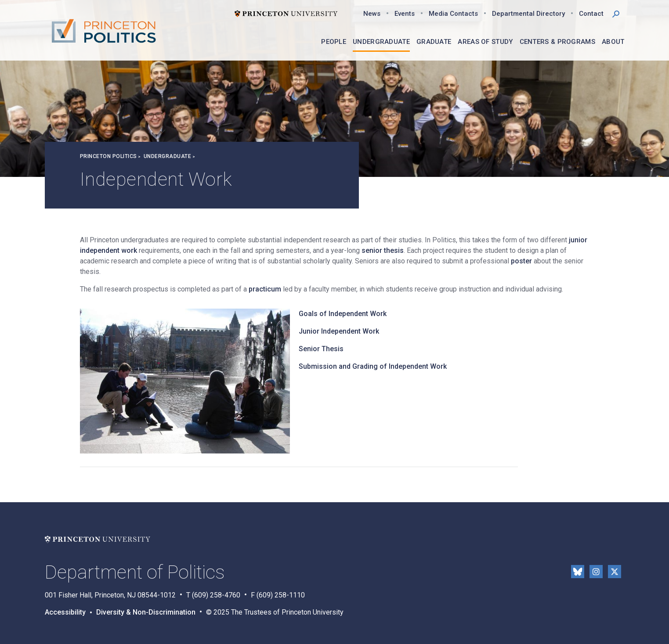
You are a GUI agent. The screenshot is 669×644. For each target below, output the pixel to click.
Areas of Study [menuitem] (485, 42)
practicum (265, 289)
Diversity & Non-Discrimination (146, 612)
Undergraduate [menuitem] (381, 42)
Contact (591, 14)
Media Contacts (453, 14)
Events (405, 14)
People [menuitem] (334, 42)
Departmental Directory (528, 14)
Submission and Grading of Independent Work (373, 366)
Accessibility (65, 612)
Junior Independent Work (339, 331)
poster (521, 261)
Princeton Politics (108, 156)
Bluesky (578, 572)
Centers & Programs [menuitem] (557, 42)
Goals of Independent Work (343, 314)
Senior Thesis (321, 349)
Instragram (596, 572)
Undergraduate (168, 156)
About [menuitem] (613, 42)
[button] (616, 13)
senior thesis (383, 250)
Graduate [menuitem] (434, 42)
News (372, 14)
